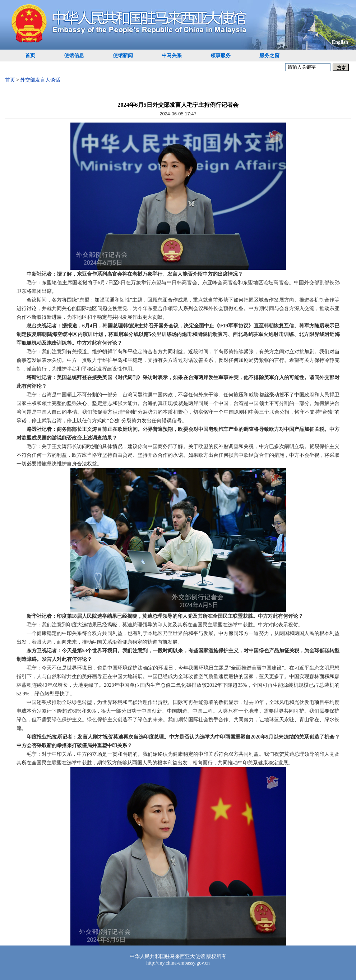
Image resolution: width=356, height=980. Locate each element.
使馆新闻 (123, 56)
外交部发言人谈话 (40, 80)
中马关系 (172, 56)
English (340, 42)
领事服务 (221, 56)
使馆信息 (74, 56)
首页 (30, 56)
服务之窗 (269, 56)
